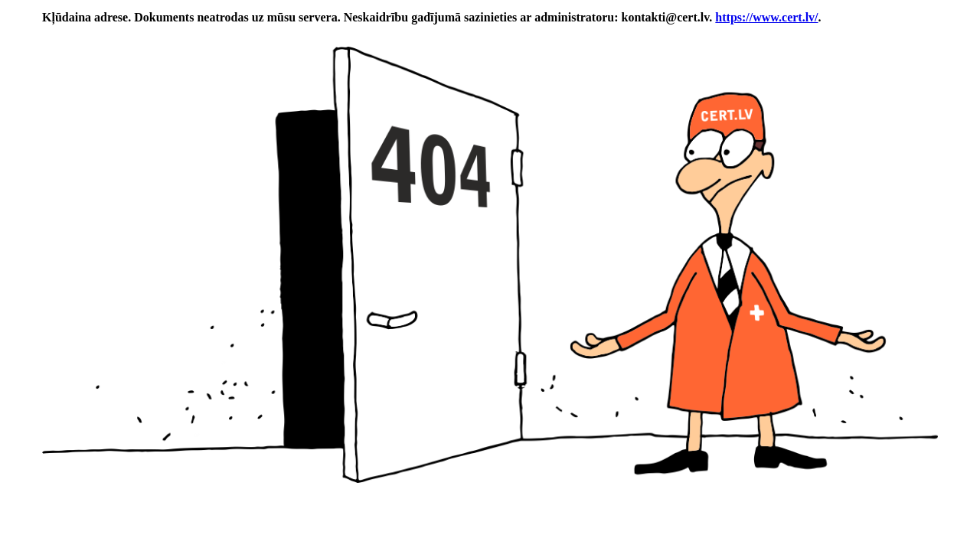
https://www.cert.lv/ (766, 17)
